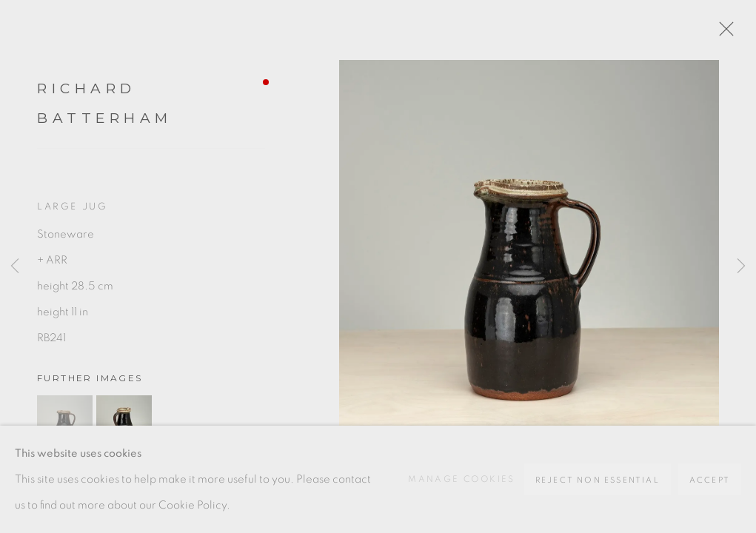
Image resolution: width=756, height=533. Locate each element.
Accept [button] (710, 480)
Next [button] (741, 266)
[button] (65, 423)
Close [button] (723, 33)
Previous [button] (15, 266)
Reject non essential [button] (598, 480)
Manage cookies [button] (462, 479)
